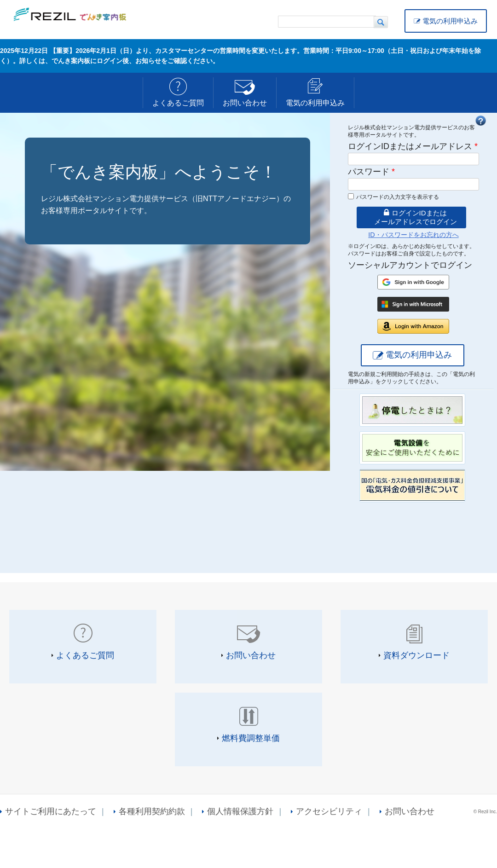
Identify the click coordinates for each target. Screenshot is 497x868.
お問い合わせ (245, 103)
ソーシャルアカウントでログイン (410, 265)
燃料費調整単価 (251, 738)
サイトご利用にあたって (51, 811)
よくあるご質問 (178, 103)
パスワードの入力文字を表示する (398, 197)
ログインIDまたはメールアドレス (413, 146)
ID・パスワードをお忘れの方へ (413, 235)
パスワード (371, 172)
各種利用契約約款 (152, 811)
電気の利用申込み (450, 21)
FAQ (480, 121)
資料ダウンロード (416, 655)
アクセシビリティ (329, 811)
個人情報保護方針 (240, 811)
